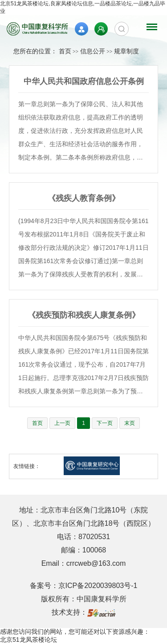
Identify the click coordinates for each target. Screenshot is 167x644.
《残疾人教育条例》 (84, 198)
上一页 (62, 423)
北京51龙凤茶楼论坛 (29, 640)
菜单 (150, 22)
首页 (65, 51)
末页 (130, 423)
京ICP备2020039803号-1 (98, 586)
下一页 (105, 423)
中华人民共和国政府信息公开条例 (84, 81)
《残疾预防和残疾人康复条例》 (84, 315)
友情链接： (27, 466)
